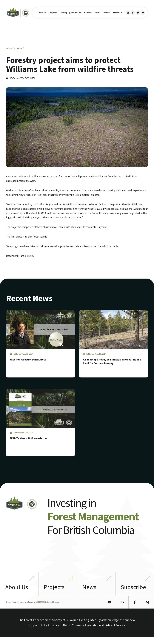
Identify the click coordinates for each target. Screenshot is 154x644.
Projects (53, 16)
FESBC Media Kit (45, 609)
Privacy (56, 609)
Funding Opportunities (70, 16)
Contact (106, 16)
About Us (42, 16)
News (97, 16)
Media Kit (118, 16)
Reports (88, 16)
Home (10, 48)
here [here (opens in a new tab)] (31, 256)
